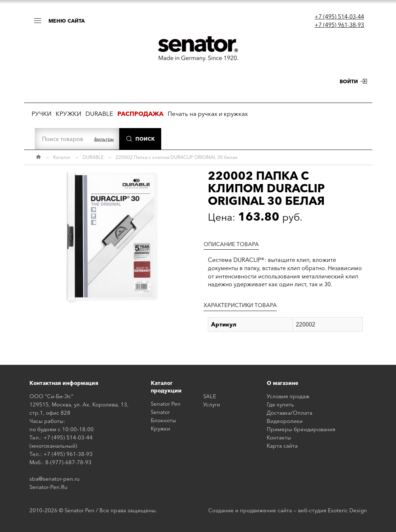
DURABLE (99, 114)
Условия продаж (288, 396)
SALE (210, 396)
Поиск (145, 139)
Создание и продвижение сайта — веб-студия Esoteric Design (288, 510)
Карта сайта (282, 446)
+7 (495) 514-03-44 (339, 17)
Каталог (62, 157)
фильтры (104, 139)
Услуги (212, 404)
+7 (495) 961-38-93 (339, 25)
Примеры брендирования (301, 429)
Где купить (280, 404)
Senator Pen (166, 404)
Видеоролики (285, 421)
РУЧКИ (41, 114)
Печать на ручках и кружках (208, 114)
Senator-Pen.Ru (48, 487)
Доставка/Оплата (290, 413)
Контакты (279, 437)
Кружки (160, 429)
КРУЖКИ (68, 114)
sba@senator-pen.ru (55, 479)
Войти (349, 81)
